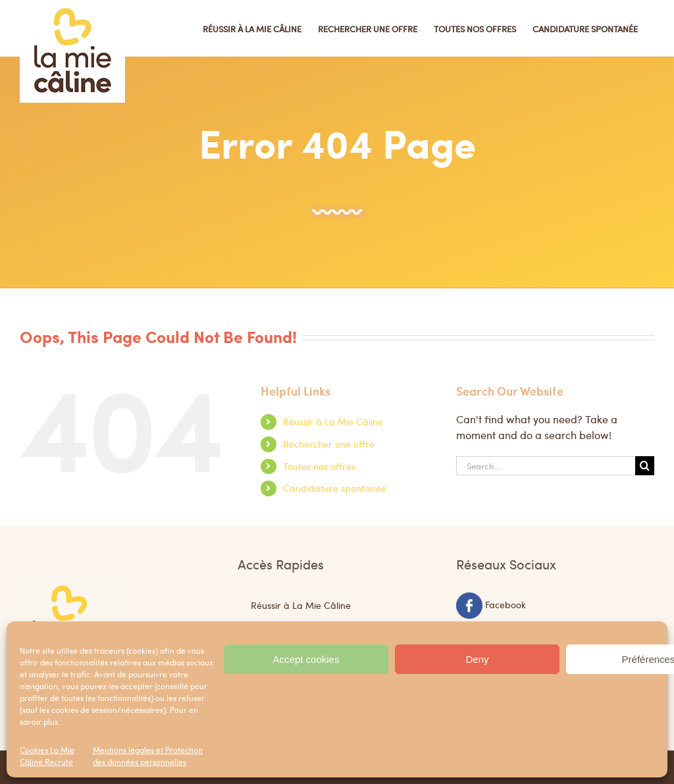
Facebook (505, 604)
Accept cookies (306, 659)
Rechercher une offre (329, 444)
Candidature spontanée (335, 488)
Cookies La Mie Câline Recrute (47, 756)
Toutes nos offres (319, 466)
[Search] (645, 466)
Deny (477, 659)
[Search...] (546, 466)
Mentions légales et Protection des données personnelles (148, 756)
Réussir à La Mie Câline (333, 421)
